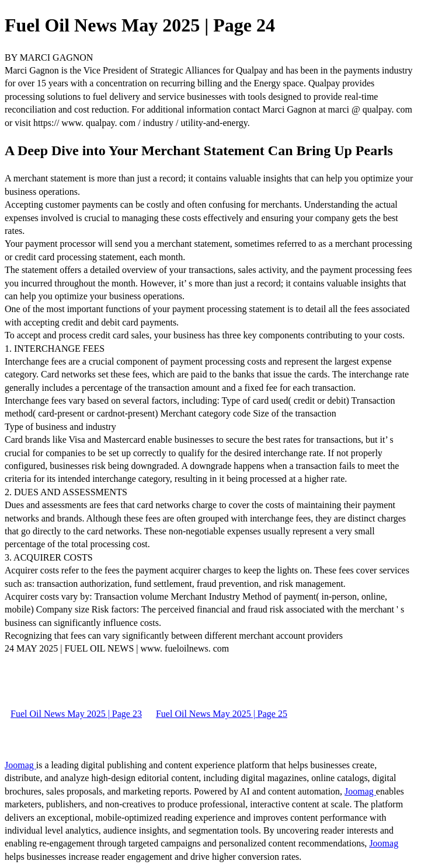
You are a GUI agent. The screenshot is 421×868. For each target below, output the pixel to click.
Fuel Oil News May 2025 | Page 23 (76, 714)
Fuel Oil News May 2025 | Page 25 (222, 714)
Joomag (20, 765)
